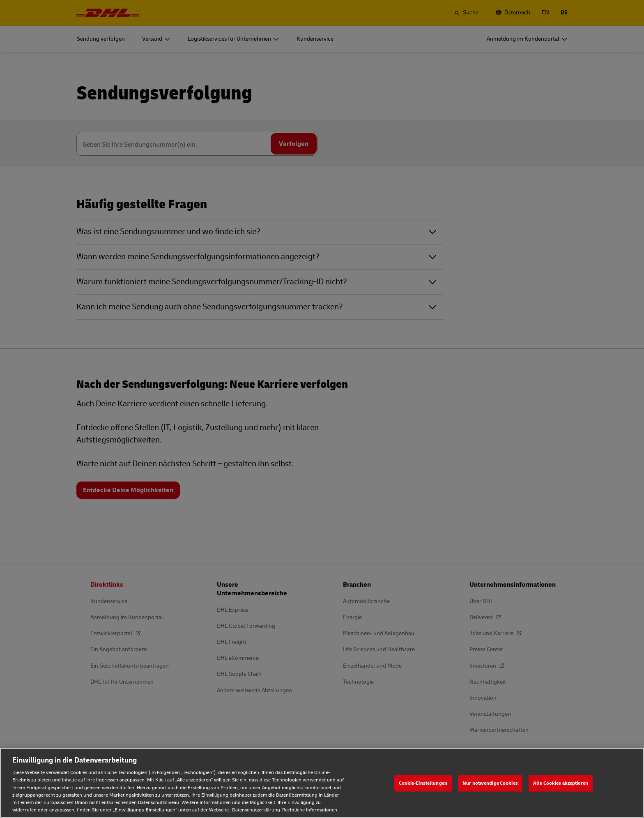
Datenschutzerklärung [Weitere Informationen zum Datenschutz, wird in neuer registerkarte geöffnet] (256, 810)
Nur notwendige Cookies (490, 783)
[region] (322, 783)
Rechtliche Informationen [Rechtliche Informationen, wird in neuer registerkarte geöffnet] (310, 810)
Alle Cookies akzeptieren (561, 783)
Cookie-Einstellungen (423, 783)
